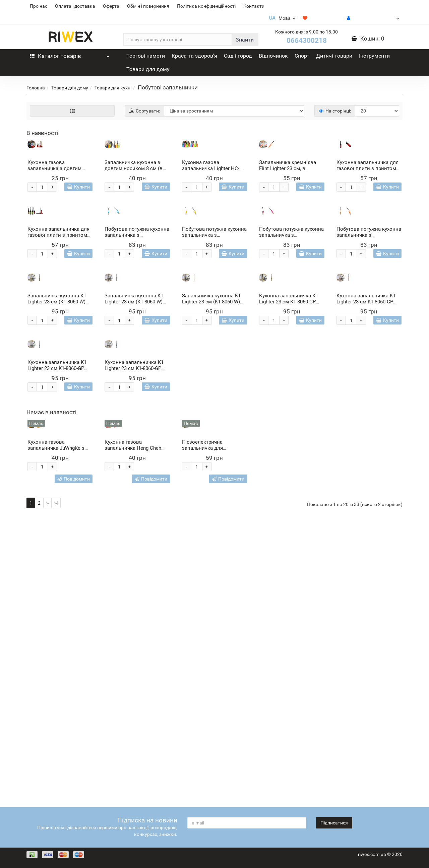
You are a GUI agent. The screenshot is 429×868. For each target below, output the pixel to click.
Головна (36, 88)
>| (56, 788)
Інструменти (374, 56)
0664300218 (307, 41)
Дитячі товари (334, 56)
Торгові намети (146, 56)
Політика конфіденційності (206, 6)
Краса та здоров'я (194, 56)
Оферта (111, 6)
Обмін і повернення (148, 6)
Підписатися (334, 823)
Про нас (39, 6)
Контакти (254, 6)
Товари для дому (148, 69)
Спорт (302, 56)
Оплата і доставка (75, 6)
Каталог (70, 54)
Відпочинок (273, 56)
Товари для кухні (113, 88)
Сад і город (238, 56)
